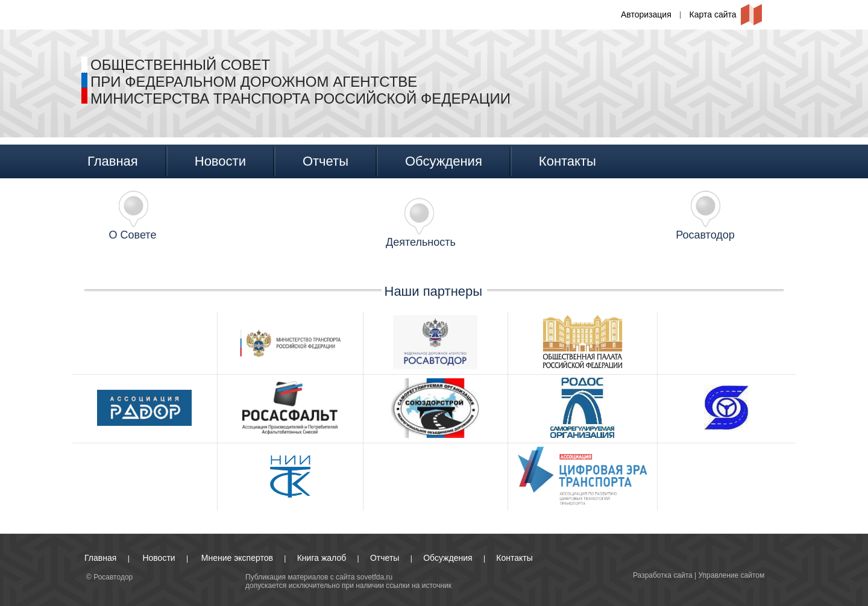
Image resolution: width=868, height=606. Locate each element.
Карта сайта (713, 14)
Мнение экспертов (237, 558)
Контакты (568, 161)
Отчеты (325, 161)
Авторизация (646, 14)
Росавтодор (705, 235)
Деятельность (421, 242)
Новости (220, 161)
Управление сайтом (732, 575)
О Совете (133, 235)
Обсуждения (444, 161)
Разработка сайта (663, 575)
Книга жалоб (322, 558)
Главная (113, 161)
